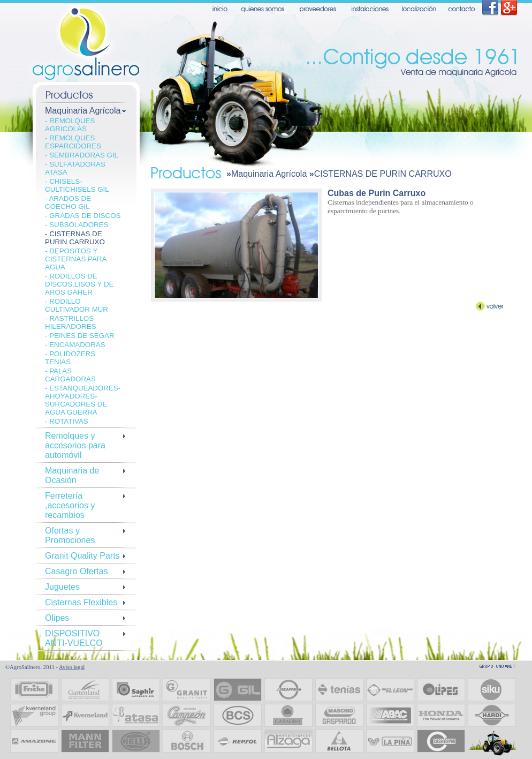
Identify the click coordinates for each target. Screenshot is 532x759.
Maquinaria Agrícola (269, 174)
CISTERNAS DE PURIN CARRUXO (383, 174)
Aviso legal (72, 667)
